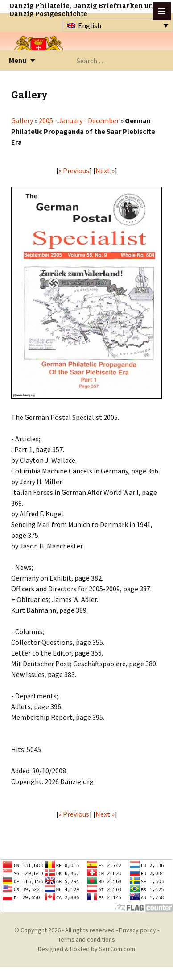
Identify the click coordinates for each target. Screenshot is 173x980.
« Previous (74, 170)
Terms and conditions (86, 939)
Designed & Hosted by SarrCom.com (86, 949)
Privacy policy (138, 930)
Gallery (22, 120)
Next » (105, 170)
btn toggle (162, 11)
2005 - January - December (79, 120)
